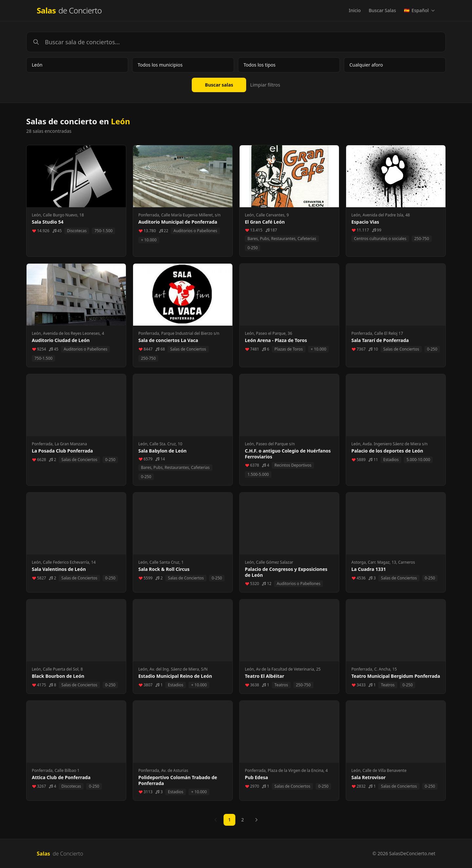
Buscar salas (219, 85)
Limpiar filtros (265, 85)
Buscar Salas (382, 10)
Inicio (355, 10)
